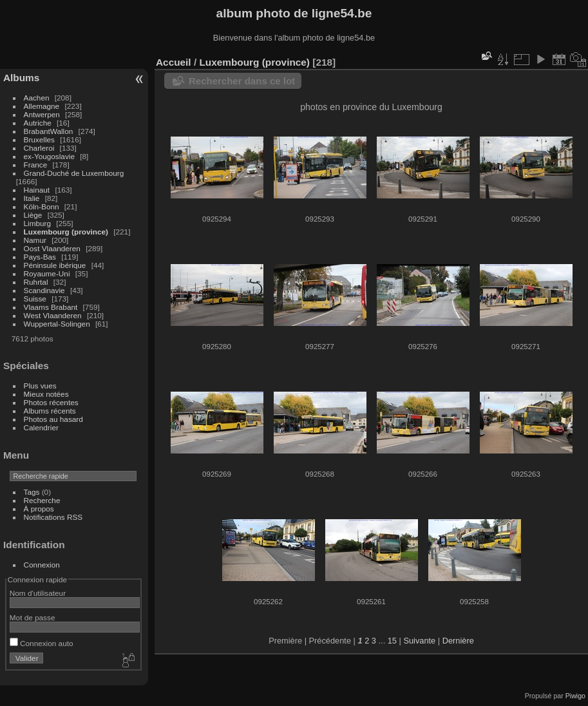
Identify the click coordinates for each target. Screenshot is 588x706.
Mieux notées (46, 394)
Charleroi (39, 148)
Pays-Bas (40, 257)
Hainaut (37, 190)
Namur (35, 240)
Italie (32, 198)
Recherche (42, 500)
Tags (32, 492)
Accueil (174, 62)
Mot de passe (33, 617)
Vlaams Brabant (51, 307)
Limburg (38, 223)
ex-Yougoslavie (49, 156)
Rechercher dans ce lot (242, 81)
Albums (21, 78)
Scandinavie (44, 290)
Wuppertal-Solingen (57, 324)
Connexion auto (42, 643)
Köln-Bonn (42, 206)
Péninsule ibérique (55, 265)
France (36, 165)
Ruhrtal (36, 282)
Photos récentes (51, 402)
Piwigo (575, 696)
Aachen (37, 98)
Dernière (458, 641)
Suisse (35, 299)
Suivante (419, 641)
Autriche (38, 123)
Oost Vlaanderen (52, 248)
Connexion (42, 565)
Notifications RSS (53, 517)
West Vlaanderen (53, 315)
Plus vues (40, 386)
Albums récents (50, 411)
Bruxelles (39, 139)
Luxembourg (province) (66, 232)
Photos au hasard (53, 419)
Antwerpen (42, 114)
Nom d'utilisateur (38, 593)
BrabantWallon (49, 131)
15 (392, 641)
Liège (33, 215)
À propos (39, 509)
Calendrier (41, 427)
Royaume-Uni (47, 273)
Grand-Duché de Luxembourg (74, 173)
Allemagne (42, 106)
